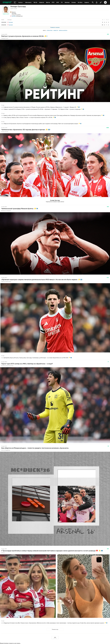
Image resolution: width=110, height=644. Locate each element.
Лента (44, 31)
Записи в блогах (63, 31)
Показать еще (55, 629)
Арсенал (14, 16)
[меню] (15, 2)
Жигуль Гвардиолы (6, 450)
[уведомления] (97, 2)
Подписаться (6, 14)
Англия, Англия (5, 132)
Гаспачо (3, 553)
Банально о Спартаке (6, 211)
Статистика (50, 31)
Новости (56, 31)
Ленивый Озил (5, 38)
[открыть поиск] (93, 2)
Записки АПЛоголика (6, 282)
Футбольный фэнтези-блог (7, 366)
